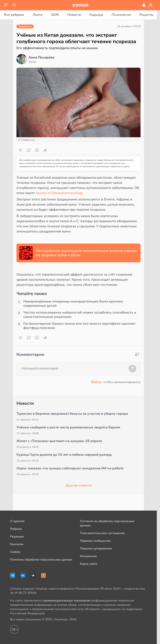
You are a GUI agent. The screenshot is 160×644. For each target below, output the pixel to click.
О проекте (17, 521)
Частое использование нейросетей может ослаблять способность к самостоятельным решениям (80, 315)
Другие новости (79, 485)
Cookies (15, 552)
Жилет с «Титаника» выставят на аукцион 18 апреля (59, 441)
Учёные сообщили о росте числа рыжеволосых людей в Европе (68, 427)
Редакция (17, 537)
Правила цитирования (96, 548)
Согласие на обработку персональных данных (107, 523)
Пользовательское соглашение (102, 533)
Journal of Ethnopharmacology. (59, 193)
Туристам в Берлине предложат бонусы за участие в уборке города (72, 414)
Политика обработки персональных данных (41, 560)
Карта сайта (89, 564)
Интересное (88, 556)
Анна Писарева (41, 57)
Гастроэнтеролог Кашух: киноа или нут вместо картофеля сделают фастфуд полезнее (79, 326)
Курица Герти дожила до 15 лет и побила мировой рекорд (64, 455)
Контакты (17, 544)
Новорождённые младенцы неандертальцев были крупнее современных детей (73, 304)
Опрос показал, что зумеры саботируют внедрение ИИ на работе (70, 468)
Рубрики (16, 529)
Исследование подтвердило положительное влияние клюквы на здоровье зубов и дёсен (87, 253)
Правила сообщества (95, 541)
